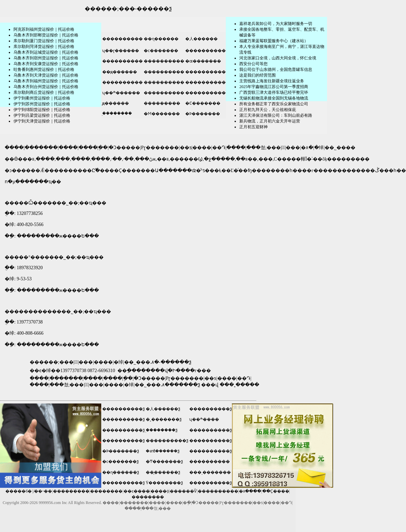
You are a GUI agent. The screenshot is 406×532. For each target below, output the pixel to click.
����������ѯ (124, 409)
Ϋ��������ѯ (165, 483)
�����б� (19, 491)
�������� (106, 491)
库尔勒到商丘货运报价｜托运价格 (44, 92)
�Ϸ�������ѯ (121, 451)
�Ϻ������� (161, 114)
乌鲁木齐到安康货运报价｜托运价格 (46, 64)
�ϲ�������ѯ (120, 461)
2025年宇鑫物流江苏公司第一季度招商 (274, 87)
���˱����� (239, 385)
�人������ (201, 39)
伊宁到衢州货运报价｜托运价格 (42, 98)
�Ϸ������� (202, 114)
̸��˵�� (43, 491)
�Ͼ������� (202, 103)
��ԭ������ (119, 72)
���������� (122, 39)
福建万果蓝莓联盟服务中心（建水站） (274, 41)
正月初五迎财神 (253, 127)
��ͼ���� (137, 491)
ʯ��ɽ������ (120, 51)
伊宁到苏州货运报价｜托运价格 (42, 104)
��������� (161, 103)
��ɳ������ (161, 39)
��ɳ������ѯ (121, 472)
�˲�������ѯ (164, 419)
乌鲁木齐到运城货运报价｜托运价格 (46, 52)
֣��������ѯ (162, 430)
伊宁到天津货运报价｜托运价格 (42, 121)
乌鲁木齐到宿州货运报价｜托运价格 (46, 58)
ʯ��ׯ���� (204, 419)
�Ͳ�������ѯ (164, 461)
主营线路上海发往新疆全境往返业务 (272, 81)
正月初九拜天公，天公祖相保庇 (268, 110)
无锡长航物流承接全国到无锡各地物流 (274, 98)
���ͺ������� (210, 472)
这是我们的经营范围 (258, 75)
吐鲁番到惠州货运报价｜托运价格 (44, 69)
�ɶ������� (203, 61)
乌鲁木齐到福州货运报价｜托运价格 (46, 81)
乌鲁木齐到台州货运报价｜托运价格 (46, 87)
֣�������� (117, 113)
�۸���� (250, 491)
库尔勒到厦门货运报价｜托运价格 (44, 41)
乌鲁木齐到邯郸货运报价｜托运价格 (46, 35)
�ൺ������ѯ (163, 451)
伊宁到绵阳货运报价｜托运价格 (42, 110)
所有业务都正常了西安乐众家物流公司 (274, 104)
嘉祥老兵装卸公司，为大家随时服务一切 (276, 24)
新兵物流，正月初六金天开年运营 (270, 121)
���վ (210, 385)
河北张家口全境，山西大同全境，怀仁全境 (278, 58)
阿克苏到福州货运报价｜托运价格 (44, 29)
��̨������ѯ (163, 472)
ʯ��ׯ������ (121, 93)
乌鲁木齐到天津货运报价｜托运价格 (46, 75)
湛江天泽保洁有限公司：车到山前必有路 (276, 115)
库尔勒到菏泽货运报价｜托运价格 (44, 47)
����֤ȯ (160, 491)
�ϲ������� (160, 51)
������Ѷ (183, 491)
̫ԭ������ (115, 103)
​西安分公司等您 (253, 64)
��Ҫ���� (276, 491)
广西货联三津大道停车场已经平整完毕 (274, 92)
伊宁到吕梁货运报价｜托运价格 (42, 115)
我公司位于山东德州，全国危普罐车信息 (276, 69)
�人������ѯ (163, 409)
